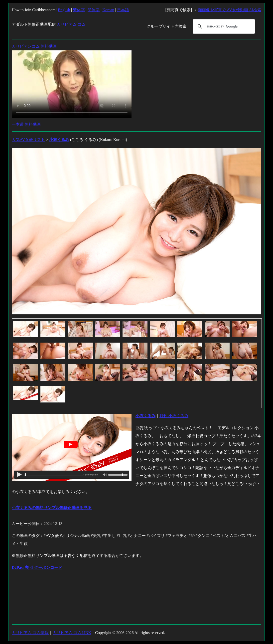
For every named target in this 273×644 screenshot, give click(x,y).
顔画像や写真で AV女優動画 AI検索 (230, 10)
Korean (108, 10)
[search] (223, 26)
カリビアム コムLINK (72, 633)
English (64, 10)
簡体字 (94, 10)
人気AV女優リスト (28, 140)
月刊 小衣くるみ (174, 416)
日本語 (123, 10)
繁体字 (79, 10)
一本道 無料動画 (26, 124)
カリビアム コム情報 (30, 633)
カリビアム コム (71, 24)
